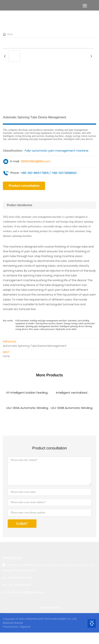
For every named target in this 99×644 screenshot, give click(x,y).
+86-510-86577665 (35, 173)
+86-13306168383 (19, 585)
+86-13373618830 (64, 173)
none (6, 356)
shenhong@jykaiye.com (28, 592)
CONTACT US (12, 558)
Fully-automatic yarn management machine (57, 151)
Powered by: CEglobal (17, 627)
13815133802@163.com (35, 161)
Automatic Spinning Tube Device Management (35, 346)
